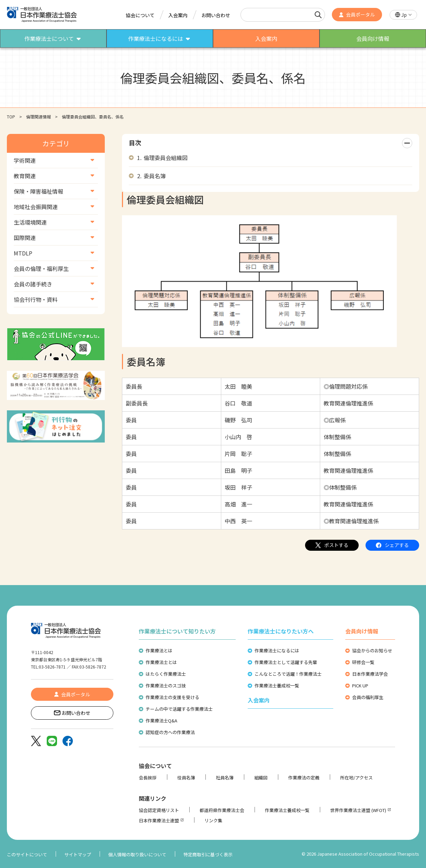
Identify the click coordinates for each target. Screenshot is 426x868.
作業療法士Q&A (161, 721)
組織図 (261, 778)
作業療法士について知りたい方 (177, 631)
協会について (140, 15)
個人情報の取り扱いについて (137, 854)
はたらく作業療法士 (166, 674)
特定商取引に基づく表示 (208, 854)
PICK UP (360, 686)
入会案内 (178, 15)
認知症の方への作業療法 (170, 732)
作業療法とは (159, 650)
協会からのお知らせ (372, 650)
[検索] (318, 15)
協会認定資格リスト (159, 810)
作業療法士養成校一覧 (277, 686)
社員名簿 (225, 778)
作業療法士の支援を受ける (172, 697)
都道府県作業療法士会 (222, 810)
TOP (11, 117)
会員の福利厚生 (368, 697)
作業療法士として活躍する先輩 (286, 662)
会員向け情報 (362, 631)
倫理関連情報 (38, 117)
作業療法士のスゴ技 (166, 686)
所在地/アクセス (356, 778)
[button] (403, 15)
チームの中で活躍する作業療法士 (179, 709)
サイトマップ (78, 854)
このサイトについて (27, 854)
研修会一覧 (363, 662)
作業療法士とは (161, 662)
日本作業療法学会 (370, 674)
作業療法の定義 (304, 778)
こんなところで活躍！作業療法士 (288, 674)
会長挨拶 (148, 778)
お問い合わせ (216, 15)
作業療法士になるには (277, 650)
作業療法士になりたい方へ (281, 631)
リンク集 (213, 820)
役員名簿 (186, 778)
